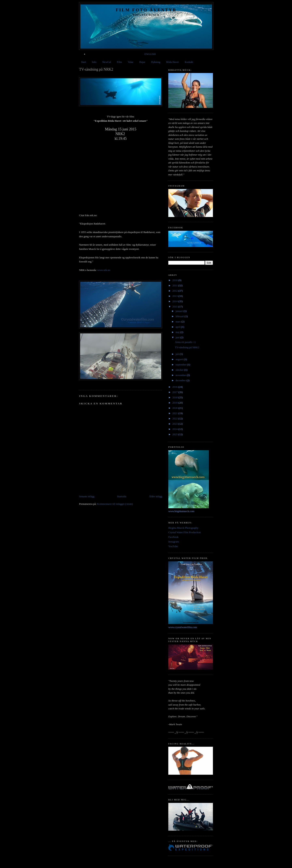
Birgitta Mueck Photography (183, 528)
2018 (175, 397)
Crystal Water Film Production (184, 532)
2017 (175, 392)
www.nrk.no (103, 270)
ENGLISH (150, 54)
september (181, 365)
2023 (175, 424)
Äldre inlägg (156, 496)
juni (178, 337)
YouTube (173, 546)
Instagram (174, 542)
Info (94, 62)
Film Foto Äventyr (146, 10)
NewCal (107, 62)
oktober (180, 370)
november (181, 375)
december (181, 380)
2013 (175, 296)
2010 (175, 280)
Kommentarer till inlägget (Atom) (115, 504)
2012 (175, 291)
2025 (175, 434)
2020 (175, 408)
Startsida (122, 496)
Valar (130, 62)
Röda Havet (173, 62)
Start (84, 62)
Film (119, 62)
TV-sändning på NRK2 (187, 347)
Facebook (173, 537)
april (178, 327)
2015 (175, 307)
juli (178, 354)
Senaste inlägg (87, 496)
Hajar (142, 62)
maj (178, 332)
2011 (175, 285)
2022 (175, 418)
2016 (175, 387)
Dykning (156, 62)
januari (180, 311)
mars (179, 322)
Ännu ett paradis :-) (185, 342)
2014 (175, 301)
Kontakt (189, 62)
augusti (180, 359)
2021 (175, 413)
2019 (175, 403)
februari (180, 316)
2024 (175, 429)
